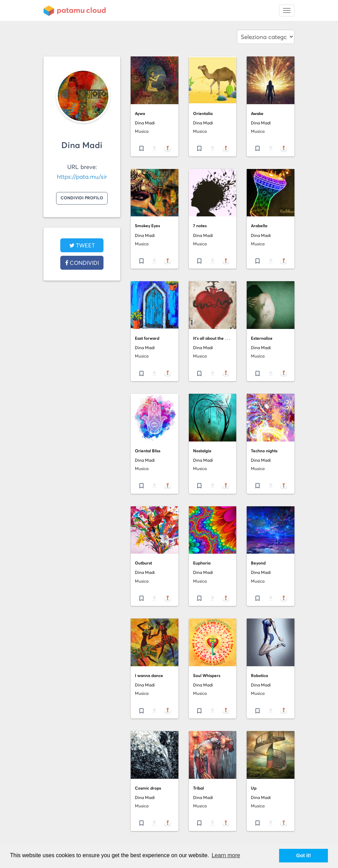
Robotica (259, 675)
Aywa (140, 113)
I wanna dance (149, 675)
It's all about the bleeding (217, 338)
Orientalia (203, 113)
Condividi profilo (82, 198)
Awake (257, 113)
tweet (82, 245)
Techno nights (264, 451)
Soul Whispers (207, 675)
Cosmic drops (148, 788)
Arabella (259, 226)
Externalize (262, 338)
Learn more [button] (226, 855)
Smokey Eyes (147, 226)
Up (254, 788)
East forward (147, 338)
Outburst (143, 563)
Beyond (258, 563)
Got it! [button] (304, 855)
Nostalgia (202, 451)
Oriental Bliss (148, 451)
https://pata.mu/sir (82, 177)
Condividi (82, 263)
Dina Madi (82, 145)
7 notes (200, 226)
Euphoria (202, 563)
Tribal (198, 788)
